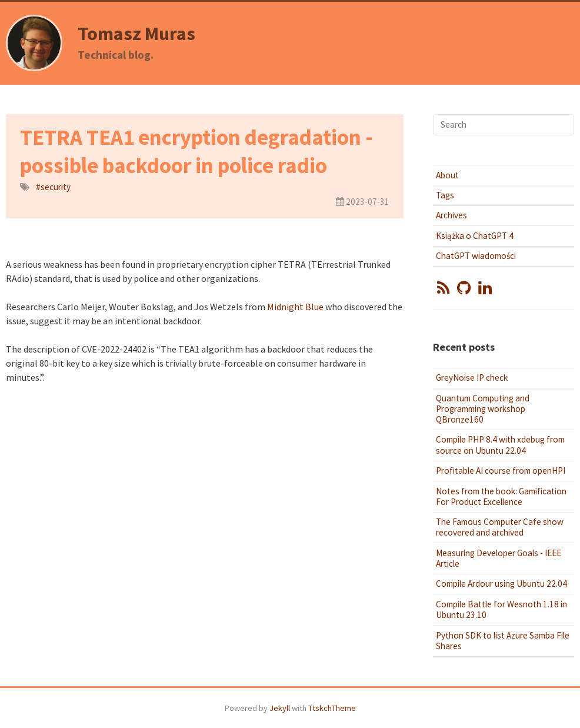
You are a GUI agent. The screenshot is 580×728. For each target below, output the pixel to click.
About (447, 175)
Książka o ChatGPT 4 (475, 236)
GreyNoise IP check (472, 378)
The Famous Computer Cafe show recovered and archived (500, 527)
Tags (445, 195)
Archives (451, 215)
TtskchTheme (332, 708)
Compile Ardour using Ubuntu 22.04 (501, 584)
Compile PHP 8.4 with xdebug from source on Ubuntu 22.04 (500, 445)
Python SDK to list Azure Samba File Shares (503, 641)
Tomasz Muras (136, 34)
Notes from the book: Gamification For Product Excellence (501, 496)
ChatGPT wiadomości (476, 256)
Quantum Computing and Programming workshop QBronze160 (483, 409)
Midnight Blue (295, 307)
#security (53, 187)
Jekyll (280, 708)
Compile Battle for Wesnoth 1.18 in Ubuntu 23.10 (501, 609)
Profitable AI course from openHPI (501, 471)
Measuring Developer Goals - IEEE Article (499, 558)
